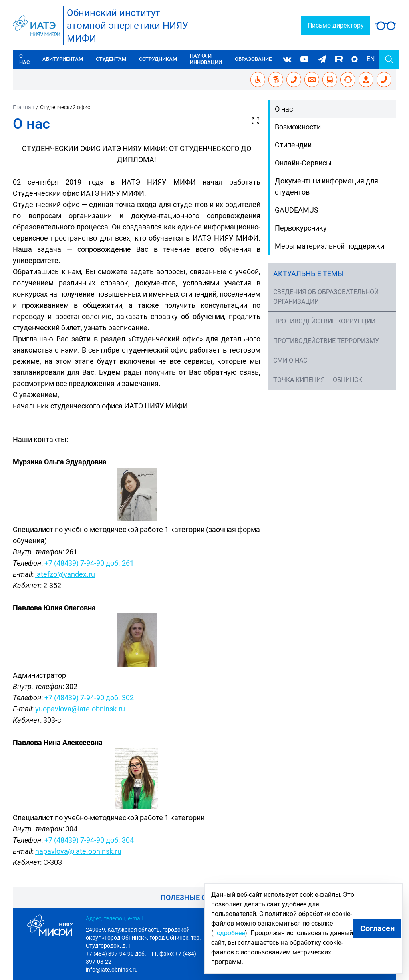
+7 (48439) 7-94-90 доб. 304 (89, 840)
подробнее (229, 933)
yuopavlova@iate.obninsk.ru (80, 709)
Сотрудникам (158, 59)
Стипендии (293, 145)
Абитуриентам (63, 59)
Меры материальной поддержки (330, 246)
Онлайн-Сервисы (303, 163)
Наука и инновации (206, 59)
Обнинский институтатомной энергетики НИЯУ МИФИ (127, 26)
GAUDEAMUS (297, 210)
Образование (253, 59)
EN (371, 59)
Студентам (111, 59)
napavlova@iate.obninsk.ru (78, 851)
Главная (24, 107)
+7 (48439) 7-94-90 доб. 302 (89, 698)
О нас (24, 59)
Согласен (377, 928)
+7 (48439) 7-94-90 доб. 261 (89, 563)
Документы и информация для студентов (327, 186)
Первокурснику (301, 228)
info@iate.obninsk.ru (112, 970)
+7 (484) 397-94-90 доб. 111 (121, 954)
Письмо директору (336, 25)
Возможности (298, 127)
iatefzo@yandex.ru (65, 574)
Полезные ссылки (197, 897)
